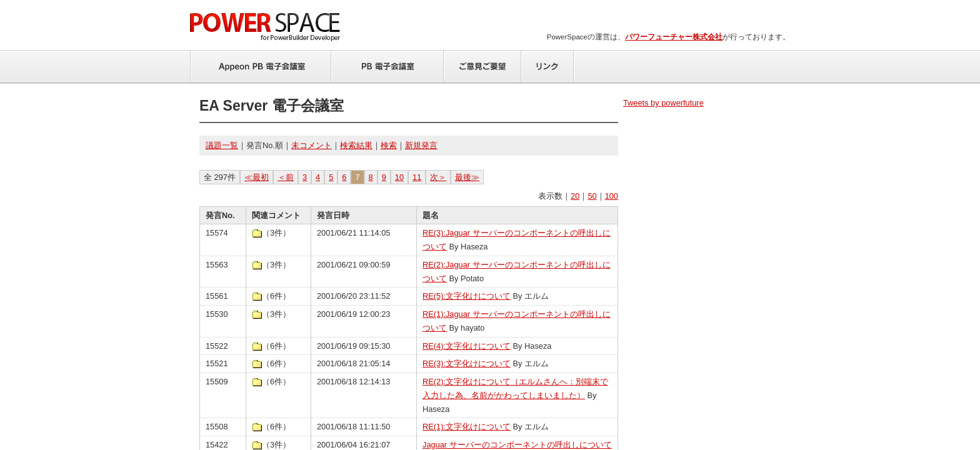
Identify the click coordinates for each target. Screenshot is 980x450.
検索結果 (356, 145)
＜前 (286, 177)
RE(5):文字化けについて (467, 296)
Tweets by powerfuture (663, 103)
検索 (389, 145)
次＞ (438, 177)
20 (575, 196)
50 (592, 196)
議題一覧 (222, 145)
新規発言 (421, 145)
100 (612, 196)
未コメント (312, 145)
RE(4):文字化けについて (467, 346)
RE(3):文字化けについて (467, 363)
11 (417, 177)
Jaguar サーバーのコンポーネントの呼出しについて (517, 445)
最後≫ (467, 177)
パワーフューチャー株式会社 (674, 37)
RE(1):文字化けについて (467, 427)
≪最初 (257, 177)
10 (399, 177)
